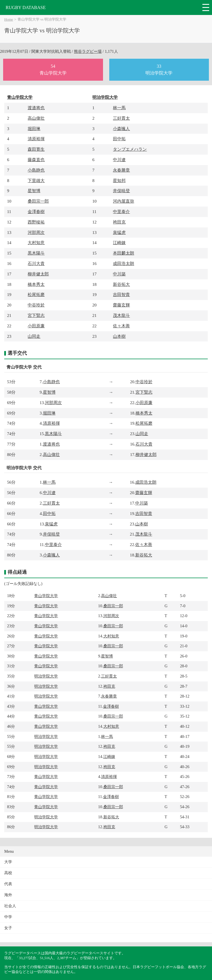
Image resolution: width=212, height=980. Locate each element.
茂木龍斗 (121, 315)
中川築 (119, 274)
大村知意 (36, 243)
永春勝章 (121, 170)
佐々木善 (121, 326)
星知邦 (119, 180)
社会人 (10, 906)
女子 (8, 928)
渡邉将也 (36, 108)
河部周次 (36, 232)
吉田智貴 (121, 294)
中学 (8, 917)
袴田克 (119, 222)
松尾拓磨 (36, 294)
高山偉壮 (36, 118)
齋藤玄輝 (121, 305)
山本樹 (119, 336)
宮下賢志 (36, 315)
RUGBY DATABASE (26, 7)
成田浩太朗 (124, 263)
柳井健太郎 (38, 274)
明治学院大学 (105, 97)
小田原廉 (36, 326)
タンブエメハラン (130, 149)
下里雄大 (36, 180)
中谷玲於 (36, 305)
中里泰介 (121, 211)
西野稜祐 (36, 222)
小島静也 (36, 170)
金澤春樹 (36, 211)
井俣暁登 (121, 191)
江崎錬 (119, 243)
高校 (8, 873)
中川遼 (119, 160)
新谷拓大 (121, 284)
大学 (8, 862)
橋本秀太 (36, 284)
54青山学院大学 (53, 70)
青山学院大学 (20, 97)
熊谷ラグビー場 (88, 51)
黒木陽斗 (36, 253)
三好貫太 (121, 118)
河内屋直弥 (124, 201)
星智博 (34, 191)
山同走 (34, 336)
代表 (8, 884)
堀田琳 (34, 129)
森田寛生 (36, 149)
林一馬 (119, 108)
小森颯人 (121, 129)
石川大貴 (36, 263)
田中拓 (119, 139)
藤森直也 (36, 160)
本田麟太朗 (124, 253)
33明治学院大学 (159, 70)
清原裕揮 (36, 139)
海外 (8, 895)
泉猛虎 (119, 232)
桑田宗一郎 (38, 201)
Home (9, 19)
